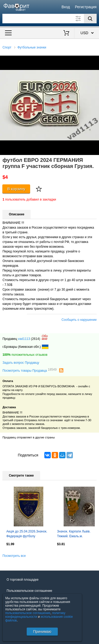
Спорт (7, 47)
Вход (66, 7)
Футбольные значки (32, 47)
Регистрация (86, 7)
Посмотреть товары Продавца (29, 370)
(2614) (36, 339)
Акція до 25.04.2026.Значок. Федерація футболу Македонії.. (27, 534)
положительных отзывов (25, 355)
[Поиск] (90, 19)
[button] (94, 60)
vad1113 (24, 339)
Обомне (45, 337)
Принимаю (42, 632)
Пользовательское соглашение (29, 591)
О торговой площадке (23, 580)
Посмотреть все (14, 556)
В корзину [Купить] (16, 189)
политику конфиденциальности (35, 615)
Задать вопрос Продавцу (21, 363)
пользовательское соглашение (28, 613)
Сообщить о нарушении (79, 320)
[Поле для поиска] (49, 19)
